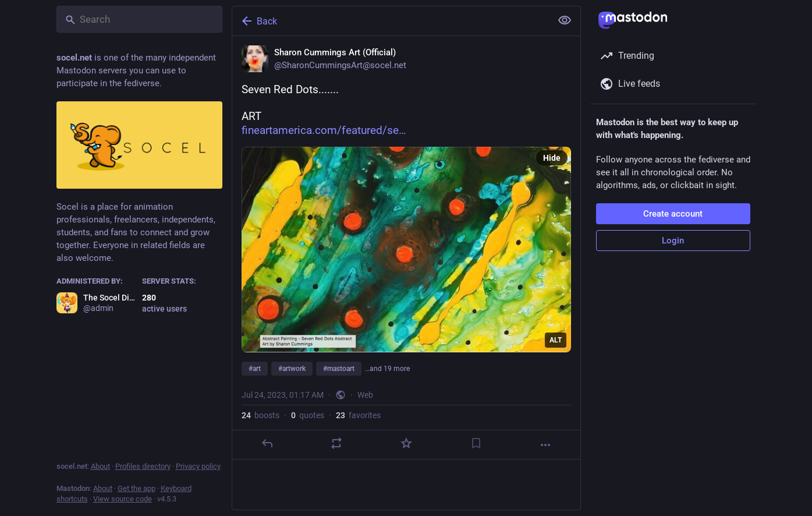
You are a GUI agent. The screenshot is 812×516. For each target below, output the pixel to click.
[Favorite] (406, 443)
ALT (556, 340)
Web (365, 395)
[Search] (139, 19)
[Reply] (267, 443)
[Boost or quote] (336, 443)
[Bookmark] (476, 443)
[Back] (391, 21)
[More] (545, 445)
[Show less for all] (565, 20)
